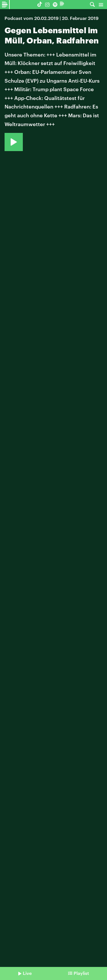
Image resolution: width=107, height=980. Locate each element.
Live (27, 973)
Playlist (81, 973)
